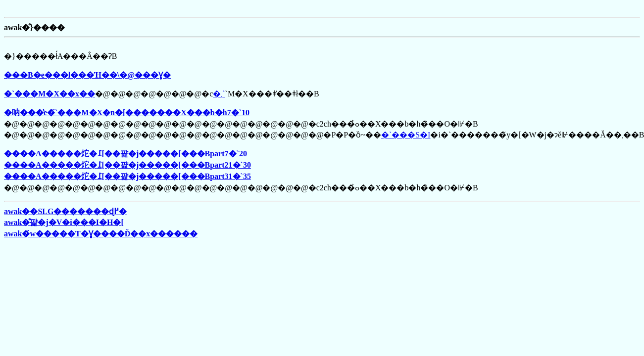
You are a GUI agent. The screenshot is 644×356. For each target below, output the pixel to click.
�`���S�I (406, 135)
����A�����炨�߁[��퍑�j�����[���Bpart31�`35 (127, 176)
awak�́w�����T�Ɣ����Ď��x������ (101, 234)
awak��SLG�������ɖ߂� (65, 211)
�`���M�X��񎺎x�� (50, 94)
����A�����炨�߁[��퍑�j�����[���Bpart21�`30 (127, 165)
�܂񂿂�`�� (219, 94)
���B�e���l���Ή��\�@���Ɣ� (87, 75)
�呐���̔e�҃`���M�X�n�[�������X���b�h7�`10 (127, 112)
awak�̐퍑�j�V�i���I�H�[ (64, 222)
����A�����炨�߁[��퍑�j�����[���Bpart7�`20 (125, 154)
